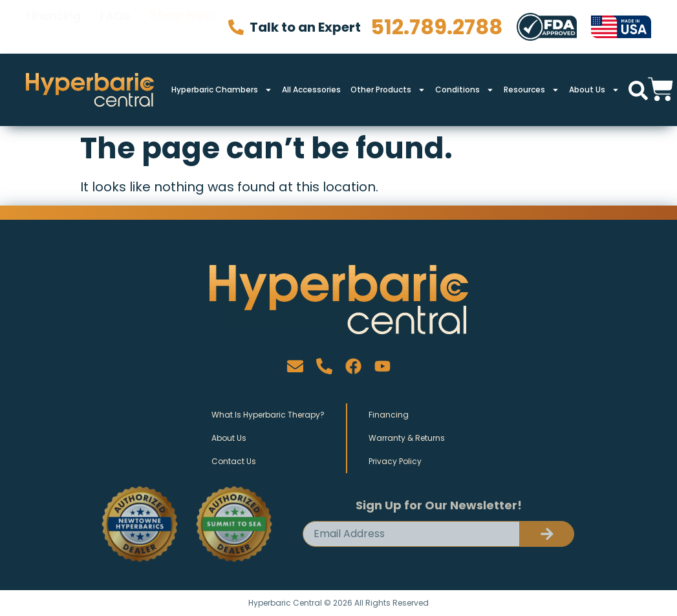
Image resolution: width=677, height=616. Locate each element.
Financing (53, 26)
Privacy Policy (395, 461)
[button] (638, 90)
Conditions (465, 90)
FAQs (115, 26)
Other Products (388, 90)
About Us (594, 90)
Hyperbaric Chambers (222, 90)
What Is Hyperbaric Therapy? (268, 415)
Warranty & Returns (407, 438)
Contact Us (234, 461)
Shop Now (182, 27)
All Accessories (311, 90)
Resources (532, 90)
